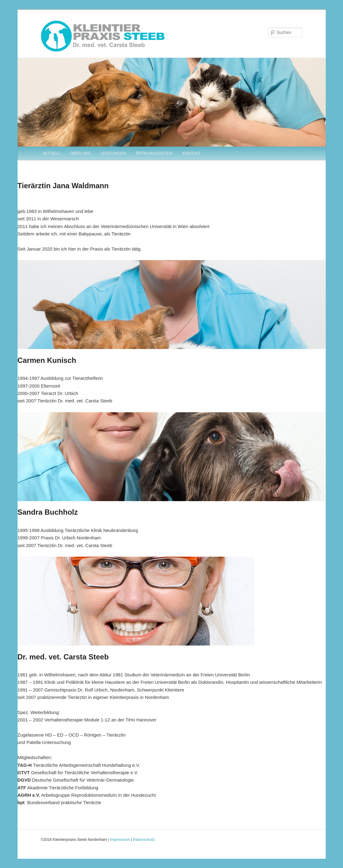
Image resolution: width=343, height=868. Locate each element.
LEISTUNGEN (113, 153)
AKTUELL (51, 153)
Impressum (120, 840)
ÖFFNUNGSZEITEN (154, 153)
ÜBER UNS (80, 153)
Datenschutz (144, 840)
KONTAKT (191, 153)
